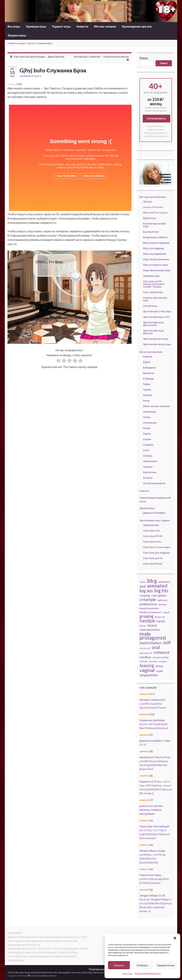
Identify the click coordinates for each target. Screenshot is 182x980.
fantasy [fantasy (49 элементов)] (163, 604)
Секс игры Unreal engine (157, 547)
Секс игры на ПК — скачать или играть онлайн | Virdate (154, 284)
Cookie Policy (128, 973)
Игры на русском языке (156, 259)
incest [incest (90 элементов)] (152, 625)
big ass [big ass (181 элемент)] (146, 591)
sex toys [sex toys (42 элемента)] (143, 661)
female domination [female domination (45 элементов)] (149, 608)
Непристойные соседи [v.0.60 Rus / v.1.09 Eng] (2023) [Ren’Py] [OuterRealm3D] (152, 857)
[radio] (58, 361)
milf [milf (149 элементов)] (167, 643)
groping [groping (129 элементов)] (146, 616)
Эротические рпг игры (156, 339)
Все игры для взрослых (153, 197)
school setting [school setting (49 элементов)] (160, 657)
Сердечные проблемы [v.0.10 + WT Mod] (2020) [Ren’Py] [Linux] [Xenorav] (154, 724)
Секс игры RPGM (153, 536)
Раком (147, 428)
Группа (147, 390)
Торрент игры (61, 26)
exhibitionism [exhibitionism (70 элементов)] (148, 604)
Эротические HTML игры (157, 311)
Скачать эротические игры (155, 299)
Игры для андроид (154, 248)
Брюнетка (149, 373)
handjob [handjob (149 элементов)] (147, 621)
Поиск (144, 58)
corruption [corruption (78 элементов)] (159, 595)
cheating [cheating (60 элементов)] (145, 595)
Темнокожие (150, 461)
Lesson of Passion (153, 207)
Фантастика (150, 472)
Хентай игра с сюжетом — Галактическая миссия (101, 57)
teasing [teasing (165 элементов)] (147, 665)
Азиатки (148, 357)
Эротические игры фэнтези (153, 332)
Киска (146, 401)
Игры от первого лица (155, 265)
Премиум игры (36, 26)
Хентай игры (150, 306)
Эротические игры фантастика (153, 324)
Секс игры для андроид (156, 553)
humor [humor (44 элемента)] (143, 626)
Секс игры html (152, 531)
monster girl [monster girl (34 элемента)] (145, 648)
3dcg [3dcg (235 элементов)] (152, 581)
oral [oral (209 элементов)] (156, 647)
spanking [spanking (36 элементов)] (153, 661)
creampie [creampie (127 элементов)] (148, 600)
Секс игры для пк (153, 558)
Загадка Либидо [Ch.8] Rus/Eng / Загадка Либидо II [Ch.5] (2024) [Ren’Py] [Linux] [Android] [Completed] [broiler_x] (156, 903)
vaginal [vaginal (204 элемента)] (147, 670)
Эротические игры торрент (155, 520)
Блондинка (149, 368)
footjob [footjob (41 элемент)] (166, 612)
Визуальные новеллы (155, 237)
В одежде (148, 379)
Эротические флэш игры (157, 344)
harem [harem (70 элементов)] (161, 621)
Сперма (148, 456)
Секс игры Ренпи (153, 564)
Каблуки (148, 395)
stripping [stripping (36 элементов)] (163, 661)
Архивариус (25, 76)
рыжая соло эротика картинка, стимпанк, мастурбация (151, 810)
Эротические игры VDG (156, 317)
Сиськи (147, 439)
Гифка (147, 384)
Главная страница (16, 43)
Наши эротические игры (157, 270)
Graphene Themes (48, 976)
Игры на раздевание (155, 254)
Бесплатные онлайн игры (155, 225)
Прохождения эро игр (137, 26)
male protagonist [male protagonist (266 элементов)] (153, 636)
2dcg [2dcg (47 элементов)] (142, 582)
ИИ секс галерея (105, 26)
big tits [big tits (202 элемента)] (161, 591)
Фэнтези (148, 478)
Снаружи (148, 445)
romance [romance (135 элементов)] (161, 652)
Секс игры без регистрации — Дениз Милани (39, 57)
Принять (119, 965)
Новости (82, 26)
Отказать (142, 965)
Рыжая (147, 434)
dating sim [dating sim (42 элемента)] (163, 600)
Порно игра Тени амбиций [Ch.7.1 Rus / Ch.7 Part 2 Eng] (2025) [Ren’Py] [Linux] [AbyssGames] (155, 832)
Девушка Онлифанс (155, 513)
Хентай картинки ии (154, 483)
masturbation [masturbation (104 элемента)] (151, 643)
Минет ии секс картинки (156, 406)
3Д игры (148, 201)
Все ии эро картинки (151, 352)
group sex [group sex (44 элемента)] (160, 617)
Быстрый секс (151, 232)
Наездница (149, 412)
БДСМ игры (150, 218)
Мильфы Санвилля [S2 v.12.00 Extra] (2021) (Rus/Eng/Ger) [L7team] (153, 704)
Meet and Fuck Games (155, 213)
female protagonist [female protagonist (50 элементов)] (150, 612)
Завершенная (151, 525)
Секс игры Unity (152, 542)
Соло (146, 450)
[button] (175, 938)
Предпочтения (166, 965)
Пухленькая (150, 423)
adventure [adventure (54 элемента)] (164, 582)
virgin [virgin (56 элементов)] (160, 671)
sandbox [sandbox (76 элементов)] (145, 657)
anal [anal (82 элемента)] (143, 586)
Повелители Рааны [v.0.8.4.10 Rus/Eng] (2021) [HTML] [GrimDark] (154, 879)
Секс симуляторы (153, 292)
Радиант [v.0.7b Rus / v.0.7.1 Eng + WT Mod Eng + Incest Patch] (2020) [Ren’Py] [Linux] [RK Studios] (156, 787)
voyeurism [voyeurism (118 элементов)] (149, 675)
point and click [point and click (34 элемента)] (146, 653)
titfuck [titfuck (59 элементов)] (159, 666)
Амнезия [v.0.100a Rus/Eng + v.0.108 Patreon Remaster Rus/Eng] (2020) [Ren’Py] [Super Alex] (156, 763)
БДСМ (147, 362)
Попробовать (156, 119)
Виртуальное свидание (156, 243)
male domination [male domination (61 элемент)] (150, 630)
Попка (147, 417)
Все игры (14, 26)
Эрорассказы (17, 35)
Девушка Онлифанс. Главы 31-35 (155, 743)
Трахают (148, 467)
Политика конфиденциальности (148, 973)
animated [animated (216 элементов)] (157, 586)
